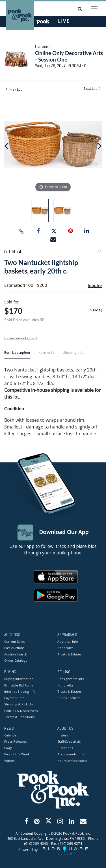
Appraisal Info (68, 641)
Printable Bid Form (19, 685)
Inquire (95, 285)
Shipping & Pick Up (19, 704)
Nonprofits (65, 648)
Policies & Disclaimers (21, 711)
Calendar (11, 735)
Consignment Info (71, 679)
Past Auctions (14, 648)
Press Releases (15, 742)
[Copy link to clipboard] (21, 231)
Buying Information (19, 679)
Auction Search (16, 654)
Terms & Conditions (19, 717)
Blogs (8, 748)
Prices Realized (69, 698)
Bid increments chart (21, 338)
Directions (65, 748)
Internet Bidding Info (20, 692)
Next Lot (92, 88)
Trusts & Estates (69, 654)
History (63, 735)
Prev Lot (14, 89)
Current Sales (14, 641)
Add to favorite (98, 252)
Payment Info (14, 698)
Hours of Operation (72, 761)
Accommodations (71, 754)
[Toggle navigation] (94, 9)
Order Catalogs (16, 661)
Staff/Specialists (69, 742)
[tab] (17, 355)
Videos (9, 761)
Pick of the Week (17, 754)
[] (95, 310)
